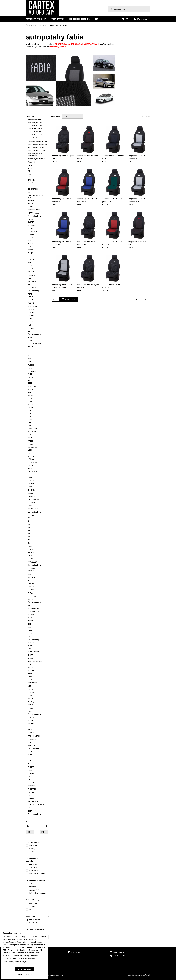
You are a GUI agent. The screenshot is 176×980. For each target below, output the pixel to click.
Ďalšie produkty (69, 299)
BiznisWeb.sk (145, 975)
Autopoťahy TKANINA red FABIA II (138, 240)
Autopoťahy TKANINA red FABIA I (88, 154)
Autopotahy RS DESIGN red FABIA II (112, 240)
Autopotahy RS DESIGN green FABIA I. (112, 197)
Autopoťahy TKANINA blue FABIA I (113, 154)
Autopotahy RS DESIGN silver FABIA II (137, 197)
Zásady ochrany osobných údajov (53, 975)
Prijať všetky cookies (25, 969)
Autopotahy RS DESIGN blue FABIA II (62, 240)
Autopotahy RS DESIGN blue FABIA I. (87, 197)
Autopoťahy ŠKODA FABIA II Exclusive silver (63, 282)
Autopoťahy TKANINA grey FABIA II (88, 282)
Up (56, 299)
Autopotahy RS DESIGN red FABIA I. (62, 197)
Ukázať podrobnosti (24, 975)
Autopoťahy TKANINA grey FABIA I (63, 154)
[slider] (28, 826)
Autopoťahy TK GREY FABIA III (112, 282)
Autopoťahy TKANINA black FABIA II (86, 240)
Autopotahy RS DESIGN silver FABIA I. (137, 154)
